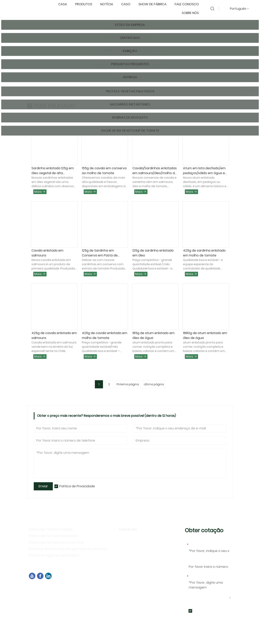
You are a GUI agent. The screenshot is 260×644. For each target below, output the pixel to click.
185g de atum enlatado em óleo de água (153, 335)
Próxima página (128, 384)
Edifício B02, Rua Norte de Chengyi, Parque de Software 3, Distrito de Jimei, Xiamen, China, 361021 (104, 589)
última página (154, 384)
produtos (86, 4)
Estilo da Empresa (135, 544)
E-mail (193, 545)
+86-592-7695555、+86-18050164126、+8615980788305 (79, 602)
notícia (109, 4)
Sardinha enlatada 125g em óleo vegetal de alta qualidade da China (53, 171)
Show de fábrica (155, 4)
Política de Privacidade (77, 486)
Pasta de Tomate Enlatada (53, 536)
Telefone (194, 561)
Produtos (63, 56)
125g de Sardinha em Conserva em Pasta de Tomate (100, 253)
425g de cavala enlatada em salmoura (54, 335)
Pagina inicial (42, 56)
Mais (40, 192)
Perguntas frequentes (139, 561)
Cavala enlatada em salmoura (47, 253)
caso (128, 4)
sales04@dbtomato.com (54, 597)
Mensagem (197, 577)
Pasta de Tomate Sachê (51, 529)
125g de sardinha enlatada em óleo (153, 253)
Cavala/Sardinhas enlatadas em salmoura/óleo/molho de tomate (155, 171)
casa (65, 4)
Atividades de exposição (141, 555)
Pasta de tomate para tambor (57, 542)
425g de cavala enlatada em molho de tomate (105, 335)
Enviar (43, 486)
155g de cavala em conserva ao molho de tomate (104, 171)
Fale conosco (189, 4)
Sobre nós (192, 13)
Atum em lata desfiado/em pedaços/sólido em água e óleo (204, 171)
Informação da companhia (144, 538)
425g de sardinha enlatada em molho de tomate (204, 253)
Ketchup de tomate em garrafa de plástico (68, 549)
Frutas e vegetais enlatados (54, 555)
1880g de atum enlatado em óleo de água (205, 335)
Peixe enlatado (85, 56)
